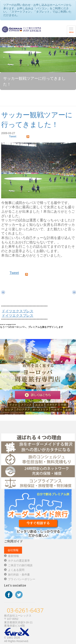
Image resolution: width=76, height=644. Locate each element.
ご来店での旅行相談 (20, 565)
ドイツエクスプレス (18, 311)
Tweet (13, 136)
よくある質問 (16, 570)
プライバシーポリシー (22, 579)
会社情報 (13, 550)
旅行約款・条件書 (19, 575)
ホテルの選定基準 (19, 561)
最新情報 (13, 556)
